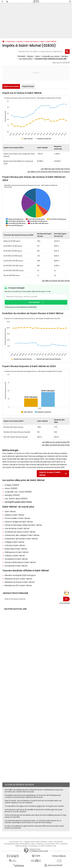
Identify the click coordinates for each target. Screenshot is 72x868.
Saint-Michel (51, 41)
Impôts (20, 41)
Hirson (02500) (11, 488)
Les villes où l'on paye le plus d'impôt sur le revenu (48, 172)
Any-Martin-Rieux (26, 59)
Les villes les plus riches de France (55, 169)
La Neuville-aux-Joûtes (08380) (18, 492)
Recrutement (59, 842)
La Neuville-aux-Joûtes (51, 56)
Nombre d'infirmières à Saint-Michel (20, 562)
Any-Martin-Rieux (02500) (16, 499)
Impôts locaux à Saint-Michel (53, 474)
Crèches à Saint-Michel (15, 545)
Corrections (64, 844)
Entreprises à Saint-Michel (16, 566)
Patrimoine (11, 41)
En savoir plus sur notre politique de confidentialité (21, 307)
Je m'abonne (34, 302)
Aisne (42, 41)
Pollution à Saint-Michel (15, 556)
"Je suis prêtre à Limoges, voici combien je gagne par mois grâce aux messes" (34, 806)
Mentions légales (22, 846)
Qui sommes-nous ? (16, 842)
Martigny (65, 56)
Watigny (30, 56)
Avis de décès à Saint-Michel (17, 528)
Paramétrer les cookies (28, 844)
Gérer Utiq (40, 844)
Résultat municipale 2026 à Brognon (20, 575)
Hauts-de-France (31, 41)
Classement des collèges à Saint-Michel (22, 535)
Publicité (43, 842)
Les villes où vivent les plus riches (56, 281)
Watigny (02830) (12, 485)
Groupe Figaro (33, 846)
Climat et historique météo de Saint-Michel (23, 525)
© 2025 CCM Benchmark (48, 846)
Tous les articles (49, 844)
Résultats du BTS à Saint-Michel (18, 585)
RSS (57, 844)
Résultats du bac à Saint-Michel (18, 579)
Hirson (38, 56)
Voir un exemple (64, 603)
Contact (50, 842)
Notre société (35, 842)
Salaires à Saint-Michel (14, 515)
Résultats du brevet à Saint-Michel (20, 582)
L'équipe (27, 842)
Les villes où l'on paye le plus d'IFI (56, 442)
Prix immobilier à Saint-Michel (17, 518)
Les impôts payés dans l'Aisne (18, 502)
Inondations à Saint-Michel (16, 559)
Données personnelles (12, 844)
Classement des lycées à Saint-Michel (21, 539)
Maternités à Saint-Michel (16, 549)
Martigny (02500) (12, 495)
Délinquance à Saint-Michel (17, 552)
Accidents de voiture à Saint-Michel (20, 532)
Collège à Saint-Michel (14, 542)
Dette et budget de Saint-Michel (19, 522)
